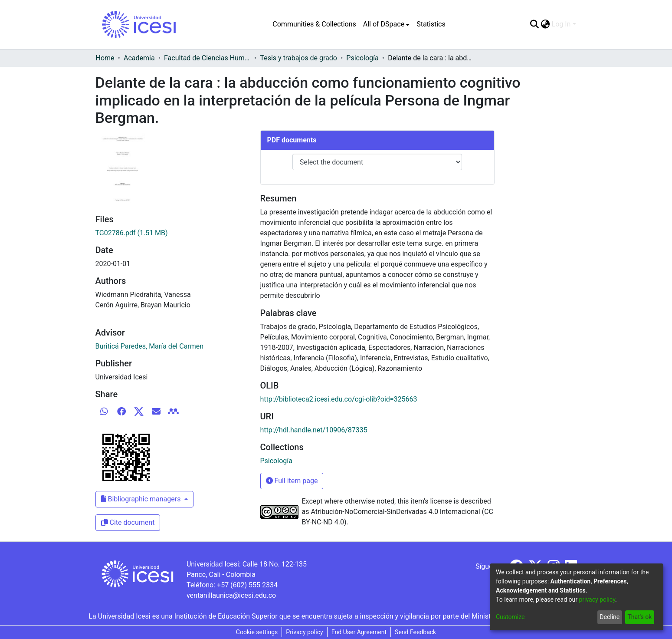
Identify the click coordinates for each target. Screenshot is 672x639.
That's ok (639, 617)
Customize (510, 617)
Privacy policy (304, 632)
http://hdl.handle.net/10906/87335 (314, 430)
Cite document (128, 522)
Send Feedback (415, 632)
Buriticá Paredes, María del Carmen (150, 346)
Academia (139, 58)
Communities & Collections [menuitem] (314, 24)
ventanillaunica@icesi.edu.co (231, 595)
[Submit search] (535, 24)
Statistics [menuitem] (431, 24)
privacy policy (597, 599)
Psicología (362, 58)
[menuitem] (386, 24)
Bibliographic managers (142, 499)
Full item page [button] (292, 481)
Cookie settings (257, 632)
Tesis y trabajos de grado (298, 58)
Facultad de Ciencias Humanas (207, 58)
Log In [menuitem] (561, 24)
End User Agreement (359, 632)
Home (105, 58)
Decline (610, 617)
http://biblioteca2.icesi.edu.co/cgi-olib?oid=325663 (339, 399)
